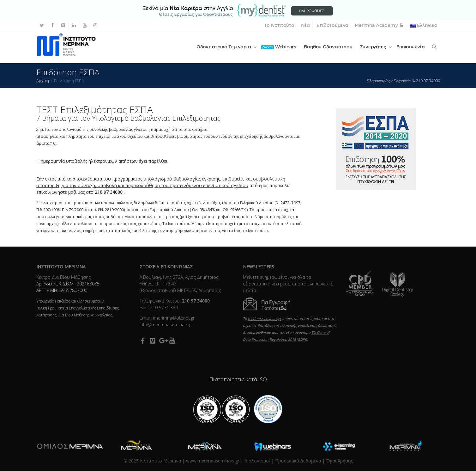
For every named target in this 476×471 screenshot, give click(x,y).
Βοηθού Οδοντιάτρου (328, 47)
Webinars (279, 47)
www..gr (213, 461)
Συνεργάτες (374, 47)
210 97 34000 (426, 81)
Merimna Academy (379, 26)
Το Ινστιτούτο (279, 26)
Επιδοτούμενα (332, 26)
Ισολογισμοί (257, 461)
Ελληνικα (424, 26)
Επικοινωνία (411, 47)
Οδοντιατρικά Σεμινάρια (224, 47)
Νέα (305, 26)
